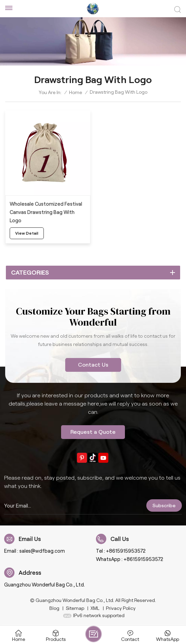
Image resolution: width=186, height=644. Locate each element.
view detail (27, 233)
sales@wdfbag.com (42, 551)
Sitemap (75, 608)
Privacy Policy (121, 608)
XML (95, 608)
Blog (54, 608)
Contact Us (93, 365)
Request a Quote (93, 432)
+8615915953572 (126, 551)
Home (76, 92)
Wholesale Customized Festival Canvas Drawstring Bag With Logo (46, 212)
